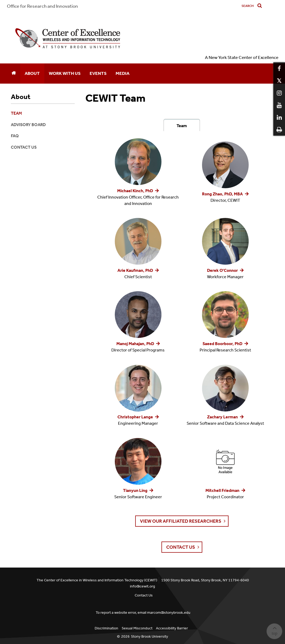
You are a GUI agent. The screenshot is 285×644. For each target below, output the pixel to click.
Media (122, 73)
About (32, 73)
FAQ (15, 136)
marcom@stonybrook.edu (169, 613)
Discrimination (106, 628)
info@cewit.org (142, 586)
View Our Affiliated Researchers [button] (181, 521)
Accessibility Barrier (172, 628)
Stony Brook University (150, 636)
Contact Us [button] (181, 547)
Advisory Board (28, 125)
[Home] (14, 74)
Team (182, 126)
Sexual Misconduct (137, 628)
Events (98, 73)
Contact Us (24, 147)
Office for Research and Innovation (42, 6)
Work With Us (65, 73)
